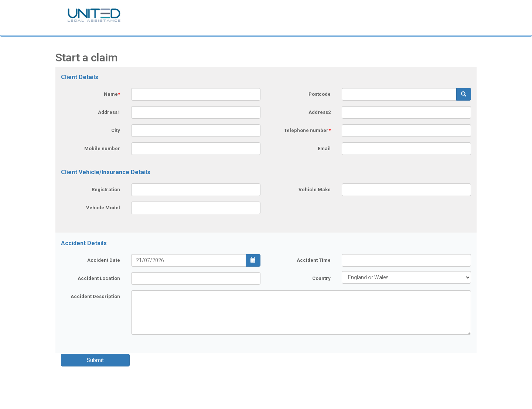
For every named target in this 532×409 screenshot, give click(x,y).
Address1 (109, 112)
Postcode (320, 94)
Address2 (320, 112)
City (116, 130)
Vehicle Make (315, 190)
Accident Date (104, 260)
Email (324, 148)
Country (321, 278)
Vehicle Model (103, 208)
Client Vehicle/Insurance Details (106, 172)
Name (112, 94)
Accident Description (95, 296)
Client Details (80, 77)
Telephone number (307, 130)
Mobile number (102, 148)
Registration (106, 190)
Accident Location (99, 278)
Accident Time (314, 260)
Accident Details (84, 243)
